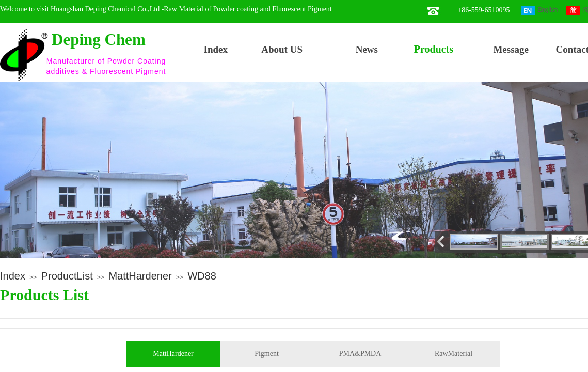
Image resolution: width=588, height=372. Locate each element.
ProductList (67, 276)
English (539, 11)
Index (13, 276)
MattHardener (140, 276)
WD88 (202, 276)
